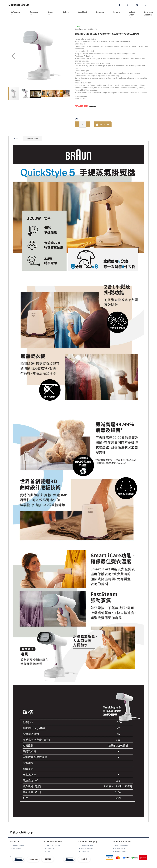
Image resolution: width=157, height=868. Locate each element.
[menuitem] (13, 13)
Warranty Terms (121, 847)
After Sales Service (54, 841)
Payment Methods (88, 841)
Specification (32, 134)
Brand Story (17, 844)
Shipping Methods (88, 844)
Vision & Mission (19, 841)
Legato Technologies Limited (94, 866)
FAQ (49, 847)
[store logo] (19, 5)
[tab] (16, 134)
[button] (13, 52)
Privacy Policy (120, 844)
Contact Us (51, 844)
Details (16, 134)
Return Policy (86, 847)
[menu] (78, 13)
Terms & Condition (122, 841)
